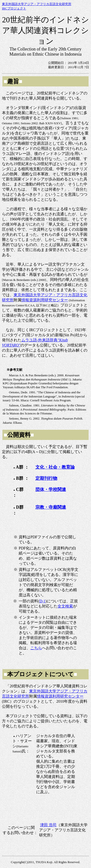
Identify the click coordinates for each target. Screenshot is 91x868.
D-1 (42, 601)
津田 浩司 (48, 825)
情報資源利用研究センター (45, 300)
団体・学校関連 (51, 489)
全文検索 (65, 606)
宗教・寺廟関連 (51, 507)
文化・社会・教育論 (55, 467)
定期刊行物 (46, 478)
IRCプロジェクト (14, 8)
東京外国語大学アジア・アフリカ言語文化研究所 (37, 4)
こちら (36, 648)
